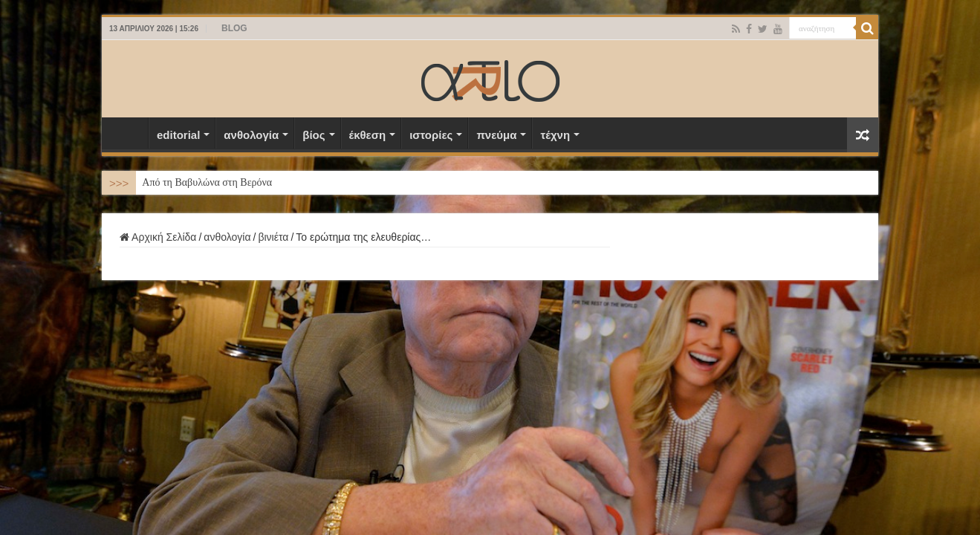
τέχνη (555, 135)
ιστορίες (431, 135)
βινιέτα (273, 237)
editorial (178, 135)
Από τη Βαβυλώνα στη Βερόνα (207, 182)
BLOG (234, 28)
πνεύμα (496, 135)
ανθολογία (251, 135)
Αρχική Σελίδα (129, 133)
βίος (314, 135)
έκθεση (368, 135)
